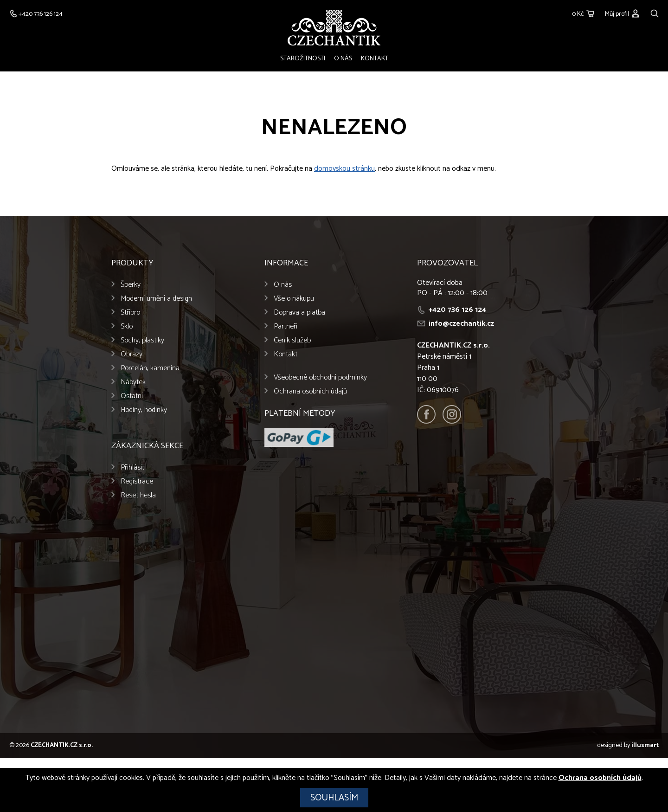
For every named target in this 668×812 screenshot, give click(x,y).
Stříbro (130, 313)
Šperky (131, 285)
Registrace (137, 481)
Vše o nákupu (294, 299)
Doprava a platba (299, 313)
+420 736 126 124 (457, 310)
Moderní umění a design (156, 299)
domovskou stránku (344, 169)
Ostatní (132, 396)
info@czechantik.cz (461, 324)
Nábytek (133, 382)
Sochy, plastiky (142, 340)
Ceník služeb (292, 340)
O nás (343, 59)
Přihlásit (132, 467)
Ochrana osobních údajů (310, 391)
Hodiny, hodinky (144, 410)
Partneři (286, 326)
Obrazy (132, 354)
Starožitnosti (303, 59)
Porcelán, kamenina (150, 368)
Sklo (127, 326)
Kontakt (375, 59)
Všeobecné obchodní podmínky (320, 377)
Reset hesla (138, 495)
